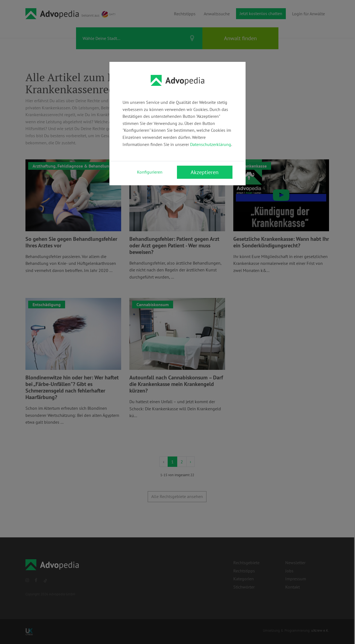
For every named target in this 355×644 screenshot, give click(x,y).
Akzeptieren (205, 172)
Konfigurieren (150, 172)
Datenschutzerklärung (211, 144)
